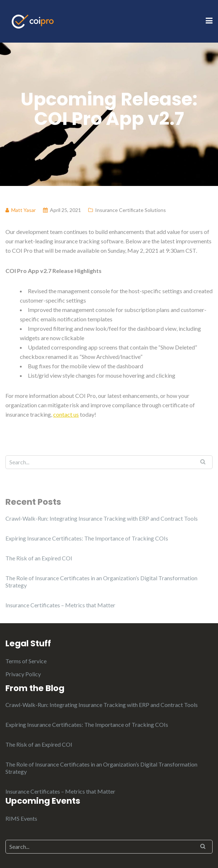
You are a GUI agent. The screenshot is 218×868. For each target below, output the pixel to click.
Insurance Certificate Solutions (131, 210)
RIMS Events (21, 818)
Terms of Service (26, 661)
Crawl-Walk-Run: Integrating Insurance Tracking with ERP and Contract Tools (102, 518)
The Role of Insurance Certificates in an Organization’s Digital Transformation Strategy (101, 581)
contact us (66, 414)
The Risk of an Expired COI (39, 558)
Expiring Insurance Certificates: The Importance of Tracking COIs (87, 538)
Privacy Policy (23, 674)
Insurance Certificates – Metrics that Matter (60, 605)
